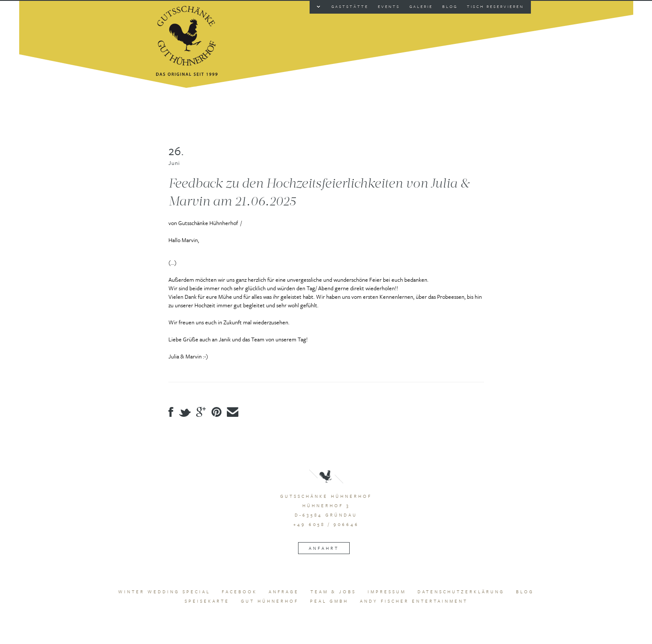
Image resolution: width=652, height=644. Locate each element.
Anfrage (284, 592)
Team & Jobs (333, 592)
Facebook (239, 592)
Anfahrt (324, 548)
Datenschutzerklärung (461, 592)
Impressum (387, 592)
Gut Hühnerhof (270, 601)
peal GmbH (329, 601)
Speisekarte (207, 601)
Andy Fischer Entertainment (414, 601)
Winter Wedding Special (164, 592)
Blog (525, 592)
